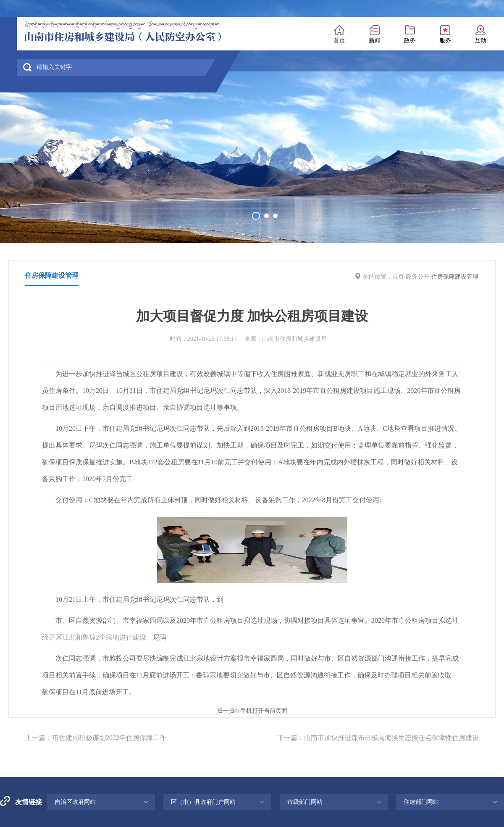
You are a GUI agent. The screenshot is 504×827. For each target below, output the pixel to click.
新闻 (375, 41)
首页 (339, 41)
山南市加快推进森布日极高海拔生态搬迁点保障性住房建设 (391, 738)
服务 (445, 41)
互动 (480, 41)
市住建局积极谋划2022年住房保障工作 (109, 738)
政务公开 (417, 277)
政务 (410, 41)
